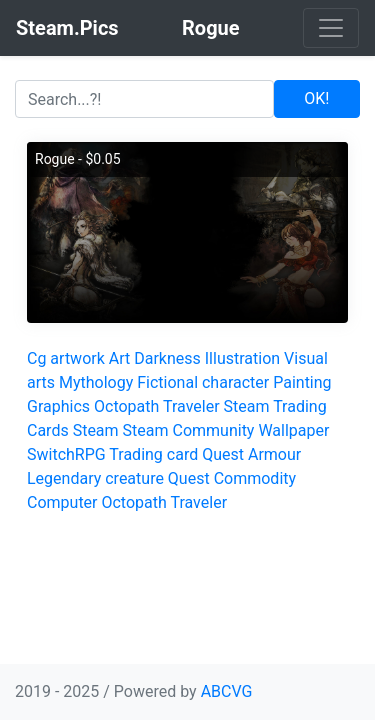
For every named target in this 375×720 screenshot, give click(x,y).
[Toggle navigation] (331, 28)
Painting (302, 382)
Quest (223, 454)
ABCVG (227, 691)
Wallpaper (293, 430)
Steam (96, 430)
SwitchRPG (66, 454)
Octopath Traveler (157, 406)
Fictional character (203, 382)
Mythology (96, 382)
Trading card (153, 454)
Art (119, 358)
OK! (316, 98)
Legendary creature (95, 478)
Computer (62, 502)
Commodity (255, 478)
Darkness (167, 358)
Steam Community (189, 430)
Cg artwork (66, 358)
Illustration (242, 358)
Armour (274, 454)
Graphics (58, 406)
